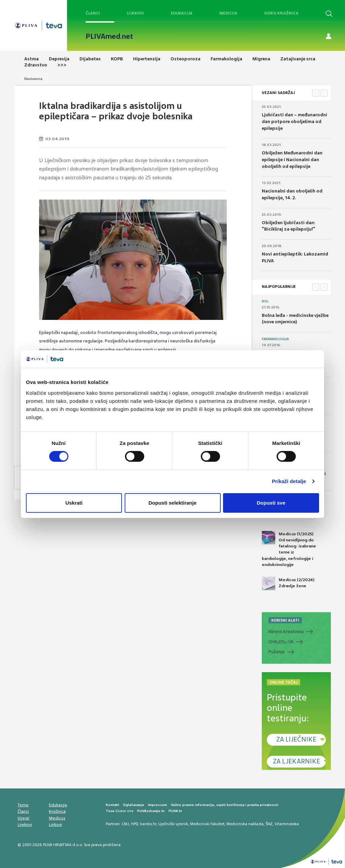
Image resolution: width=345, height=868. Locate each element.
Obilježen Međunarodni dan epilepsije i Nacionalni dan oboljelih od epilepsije (292, 159)
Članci (93, 13)
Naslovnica (33, 79)
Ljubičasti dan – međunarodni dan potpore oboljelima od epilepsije (294, 121)
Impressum (158, 805)
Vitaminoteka (287, 824)
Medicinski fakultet (207, 824)
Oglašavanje (134, 805)
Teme (23, 805)
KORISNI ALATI (285, 620)
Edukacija (182, 13)
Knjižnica (57, 811)
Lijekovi (135, 13)
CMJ (125, 824)
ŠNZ (269, 824)
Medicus (228, 13)
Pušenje (277, 652)
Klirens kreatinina (286, 632)
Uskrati (74, 503)
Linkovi (55, 825)
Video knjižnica (281, 13)
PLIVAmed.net (109, 36)
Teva (110, 811)
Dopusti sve (271, 503)
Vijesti (23, 818)
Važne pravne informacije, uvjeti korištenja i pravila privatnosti (225, 805)
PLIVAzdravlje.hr (151, 811)
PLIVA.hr (175, 811)
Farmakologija (275, 339)
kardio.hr (148, 824)
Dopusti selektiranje (173, 503)
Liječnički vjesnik (173, 824)
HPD (135, 824)
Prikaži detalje (289, 481)
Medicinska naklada (245, 824)
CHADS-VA (281, 642)
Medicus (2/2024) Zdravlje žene (288, 583)
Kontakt (113, 805)
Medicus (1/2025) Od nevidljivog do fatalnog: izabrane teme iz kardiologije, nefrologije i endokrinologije (289, 549)
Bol (265, 301)
